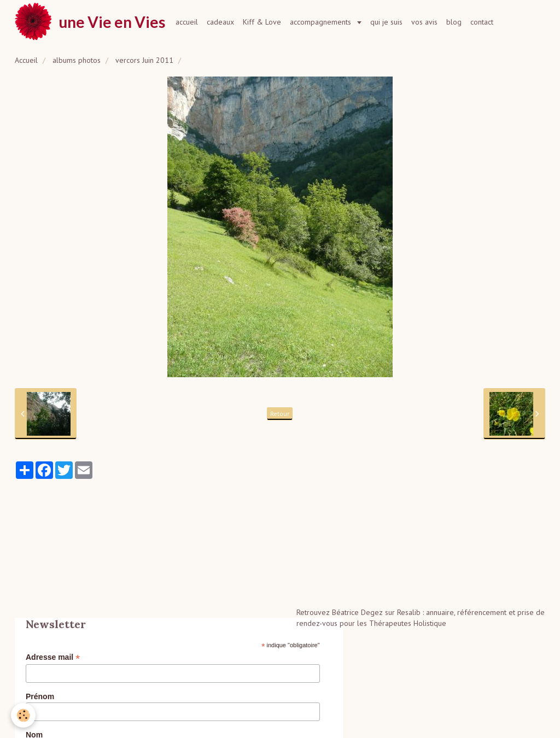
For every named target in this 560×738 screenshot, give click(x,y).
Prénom (40, 696)
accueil (187, 22)
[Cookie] (23, 715)
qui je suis (386, 22)
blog (454, 22)
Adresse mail (53, 657)
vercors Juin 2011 (144, 60)
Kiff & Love (262, 22)
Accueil (26, 60)
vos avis (424, 22)
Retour (280, 414)
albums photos (77, 60)
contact (482, 22)
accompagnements (322, 22)
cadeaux (220, 22)
